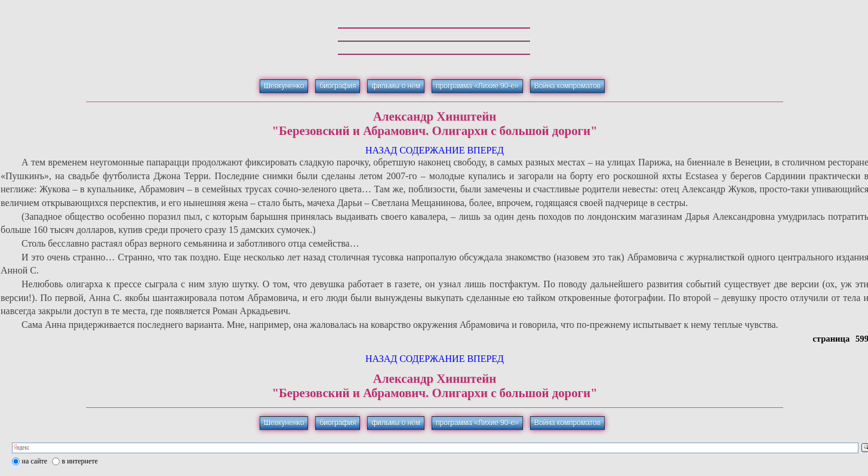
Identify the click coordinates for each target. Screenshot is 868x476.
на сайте (35, 461)
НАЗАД (381, 150)
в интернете (80, 461)
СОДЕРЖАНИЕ (432, 150)
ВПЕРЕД (485, 150)
